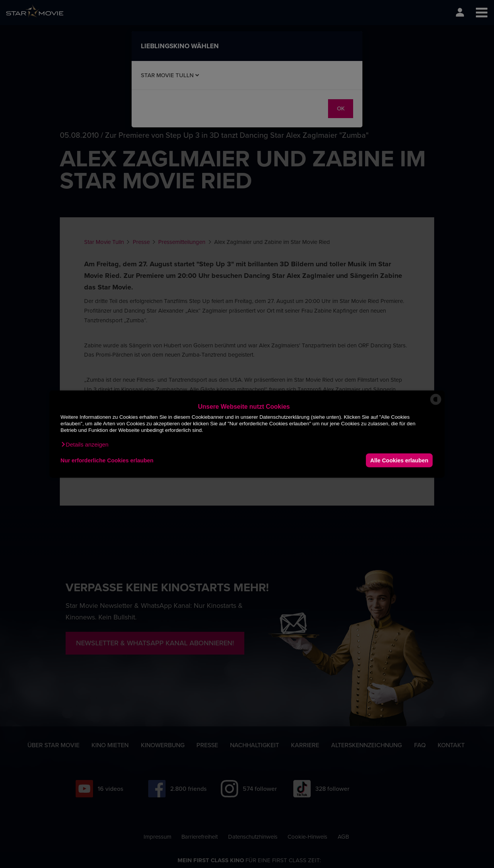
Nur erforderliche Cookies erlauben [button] (107, 460)
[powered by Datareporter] (436, 404)
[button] (85, 445)
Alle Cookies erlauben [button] (399, 460)
